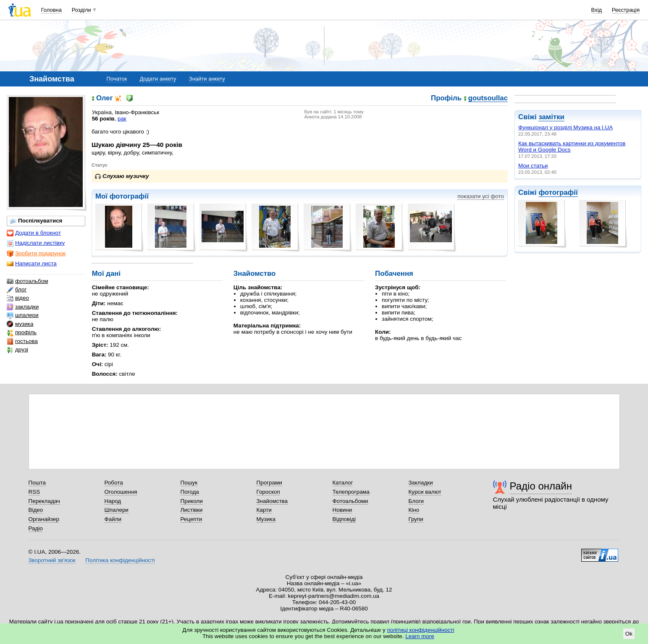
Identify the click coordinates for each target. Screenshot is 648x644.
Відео (36, 510)
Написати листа (32, 264)
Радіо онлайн (541, 486)
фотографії (558, 192)
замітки (551, 117)
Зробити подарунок (36, 254)
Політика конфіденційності (120, 560)
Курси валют (425, 492)
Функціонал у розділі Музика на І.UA (565, 127)
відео (18, 298)
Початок (117, 79)
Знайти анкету (207, 79)
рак (122, 119)
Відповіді (344, 519)
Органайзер (44, 519)
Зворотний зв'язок (52, 560)
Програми (269, 483)
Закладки (421, 483)
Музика (266, 519)
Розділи (81, 10)
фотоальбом (27, 281)
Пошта (37, 483)
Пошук (189, 483)
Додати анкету (158, 79)
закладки (23, 307)
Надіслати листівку (36, 243)
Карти (264, 510)
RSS (34, 492)
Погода (190, 492)
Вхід (597, 10)
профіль (22, 332)
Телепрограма (351, 492)
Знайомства (272, 501)
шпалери (23, 315)
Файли (113, 519)
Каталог (343, 483)
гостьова (22, 341)
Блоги (416, 501)
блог (17, 290)
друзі (17, 350)
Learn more (420, 636)
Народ (113, 501)
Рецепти (192, 519)
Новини (342, 510)
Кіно (414, 510)
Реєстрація (626, 10)
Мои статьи (533, 166)
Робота (114, 483)
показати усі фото (481, 196)
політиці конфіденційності (421, 630)
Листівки (192, 510)
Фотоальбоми (350, 501)
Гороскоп (268, 492)
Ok (629, 634)
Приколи (192, 501)
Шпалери (117, 510)
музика (20, 324)
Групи (416, 519)
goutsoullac (488, 98)
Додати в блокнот (34, 233)
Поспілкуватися (36, 221)
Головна (51, 10)
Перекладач (44, 501)
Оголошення (121, 492)
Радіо (36, 528)
